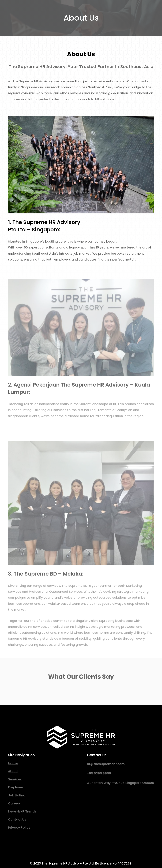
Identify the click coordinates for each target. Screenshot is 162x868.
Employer (16, 787)
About (13, 771)
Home (13, 763)
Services (15, 779)
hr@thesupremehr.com (106, 764)
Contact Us (17, 819)
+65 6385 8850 (99, 773)
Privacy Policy (19, 827)
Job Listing (17, 795)
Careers (14, 803)
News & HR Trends (22, 811)
